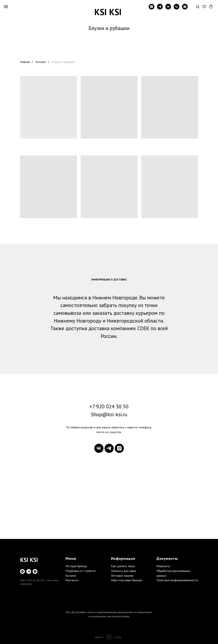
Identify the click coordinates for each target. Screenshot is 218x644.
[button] (198, 7)
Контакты (72, 580)
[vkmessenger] (22, 571)
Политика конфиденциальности (177, 580)
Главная (25, 62)
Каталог (41, 62)
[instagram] (152, 8)
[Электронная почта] (185, 8)
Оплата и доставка (123, 571)
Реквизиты (163, 566)
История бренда (76, 566)
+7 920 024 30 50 (109, 406)
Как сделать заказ (123, 566)
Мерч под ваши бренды (127, 580)
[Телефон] (177, 8)
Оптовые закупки (122, 576)
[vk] (168, 8)
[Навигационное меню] (6, 7)
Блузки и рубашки (63, 62)
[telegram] (160, 8)
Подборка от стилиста (80, 571)
